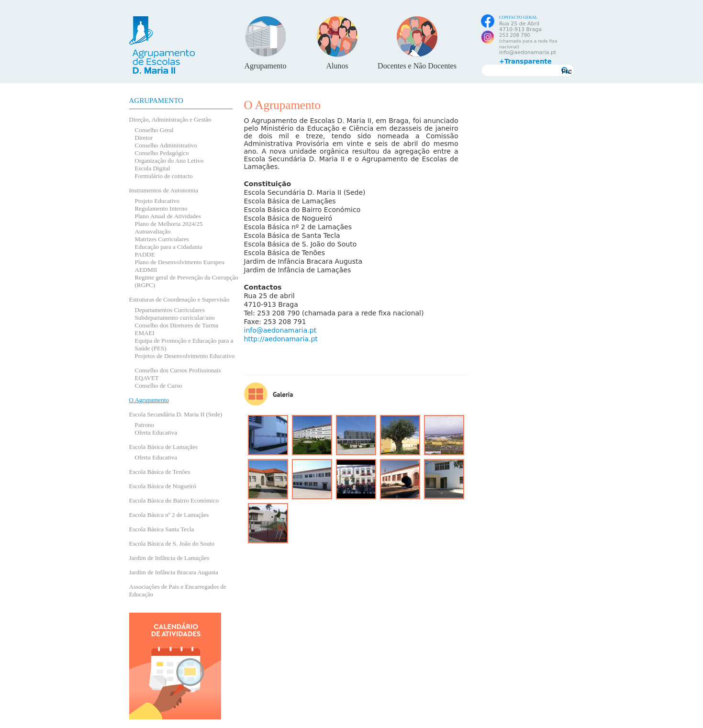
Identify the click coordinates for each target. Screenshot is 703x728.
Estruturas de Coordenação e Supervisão (179, 299)
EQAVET (147, 378)
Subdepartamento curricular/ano (175, 318)
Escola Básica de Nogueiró (163, 486)
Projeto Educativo (157, 201)
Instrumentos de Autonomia (164, 190)
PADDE (145, 254)
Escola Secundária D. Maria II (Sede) (176, 414)
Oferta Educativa (156, 432)
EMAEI (145, 333)
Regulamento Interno (161, 208)
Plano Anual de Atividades (168, 216)
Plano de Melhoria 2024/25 (169, 224)
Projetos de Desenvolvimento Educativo (185, 356)
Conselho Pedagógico (162, 153)
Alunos (337, 66)
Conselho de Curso (159, 386)
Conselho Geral (154, 130)
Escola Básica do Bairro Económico (174, 500)
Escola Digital (153, 168)
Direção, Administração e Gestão (170, 119)
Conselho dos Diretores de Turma (177, 325)
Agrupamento (266, 66)
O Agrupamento (149, 400)
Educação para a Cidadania (169, 247)
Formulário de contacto (164, 176)
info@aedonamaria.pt (528, 52)
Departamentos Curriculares (170, 310)
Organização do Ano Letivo (169, 161)
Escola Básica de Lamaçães (163, 447)
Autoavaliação (153, 231)
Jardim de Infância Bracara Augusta (174, 572)
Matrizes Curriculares (162, 239)
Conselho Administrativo (166, 145)
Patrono (145, 425)
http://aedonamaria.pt (281, 339)
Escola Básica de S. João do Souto (172, 543)
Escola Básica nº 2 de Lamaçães (169, 515)
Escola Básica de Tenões (160, 472)
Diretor (144, 138)
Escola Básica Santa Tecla (162, 529)
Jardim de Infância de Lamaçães (169, 558)
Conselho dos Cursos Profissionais (178, 370)
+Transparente (525, 62)
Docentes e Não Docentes (417, 66)
